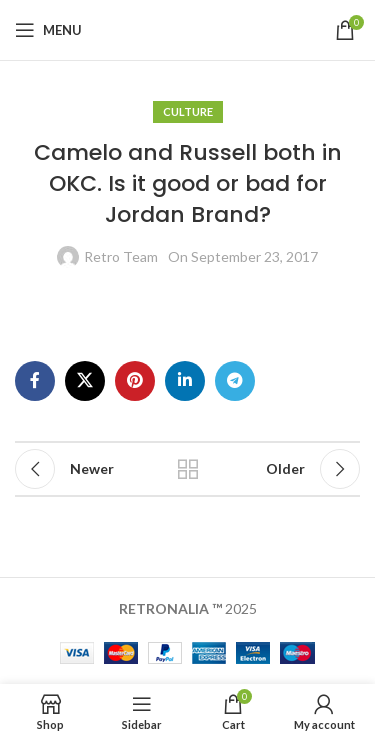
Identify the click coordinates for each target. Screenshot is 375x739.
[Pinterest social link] (135, 381)
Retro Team (121, 256)
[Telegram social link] (235, 381)
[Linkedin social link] (185, 381)
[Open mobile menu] (48, 30)
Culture (188, 111)
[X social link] (85, 381)
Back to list (188, 469)
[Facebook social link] (35, 381)
